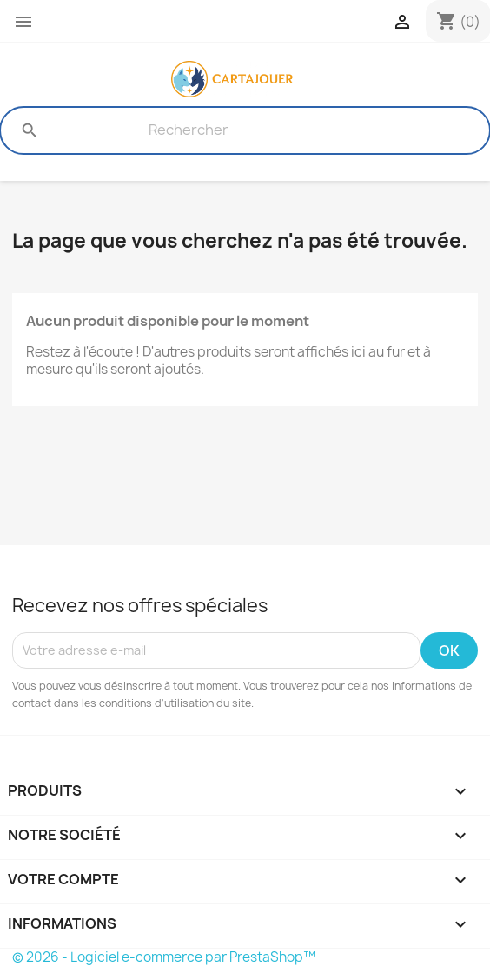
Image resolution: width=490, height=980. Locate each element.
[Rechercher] (189, 130)
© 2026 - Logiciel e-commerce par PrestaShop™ (164, 957)
